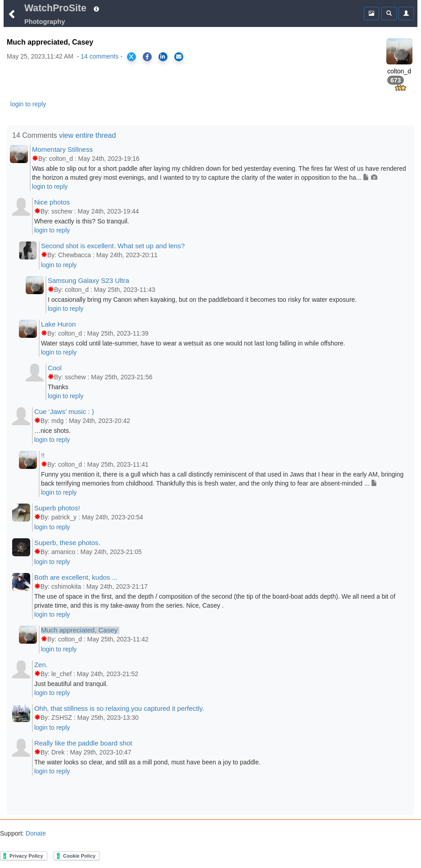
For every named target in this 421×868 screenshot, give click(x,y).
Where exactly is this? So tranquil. (82, 221)
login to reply (28, 104)
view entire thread (87, 135)
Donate (35, 833)
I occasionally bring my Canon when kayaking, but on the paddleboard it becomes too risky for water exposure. (202, 300)
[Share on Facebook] (147, 57)
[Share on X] (131, 57)
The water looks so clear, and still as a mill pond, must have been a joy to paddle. (147, 762)
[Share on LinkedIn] (163, 57)
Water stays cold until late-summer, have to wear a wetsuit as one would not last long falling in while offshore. (193, 343)
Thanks (58, 387)
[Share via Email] (179, 57)
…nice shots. (52, 431)
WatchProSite (55, 8)
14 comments (100, 56)
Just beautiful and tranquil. (71, 684)
